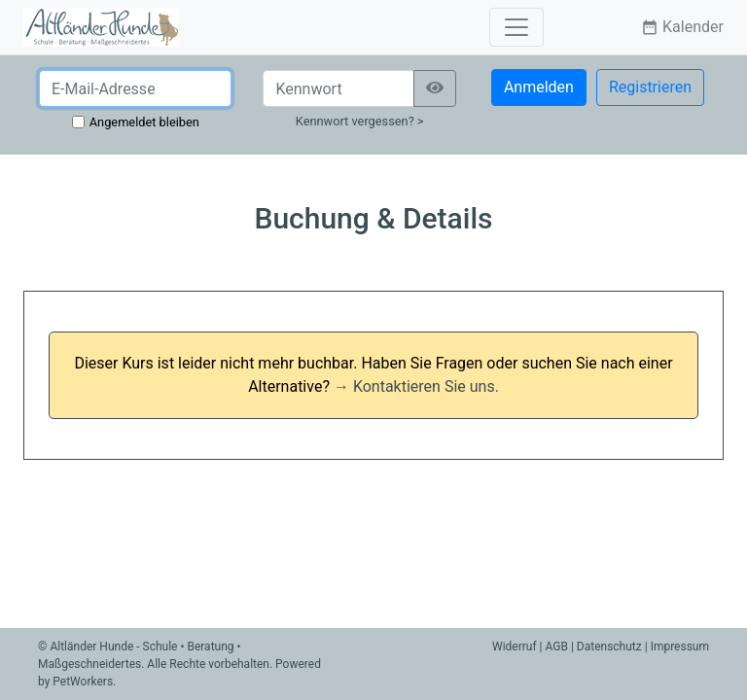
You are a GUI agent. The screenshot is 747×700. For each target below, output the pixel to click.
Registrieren (650, 87)
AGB (557, 647)
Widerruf (515, 647)
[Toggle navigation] (516, 27)
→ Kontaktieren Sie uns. (416, 386)
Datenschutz (609, 647)
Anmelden (539, 87)
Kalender (682, 27)
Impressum (680, 647)
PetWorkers (83, 682)
